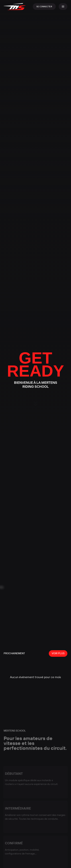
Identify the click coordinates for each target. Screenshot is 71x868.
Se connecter (44, 7)
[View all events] (58, 653)
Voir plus (58, 653)
